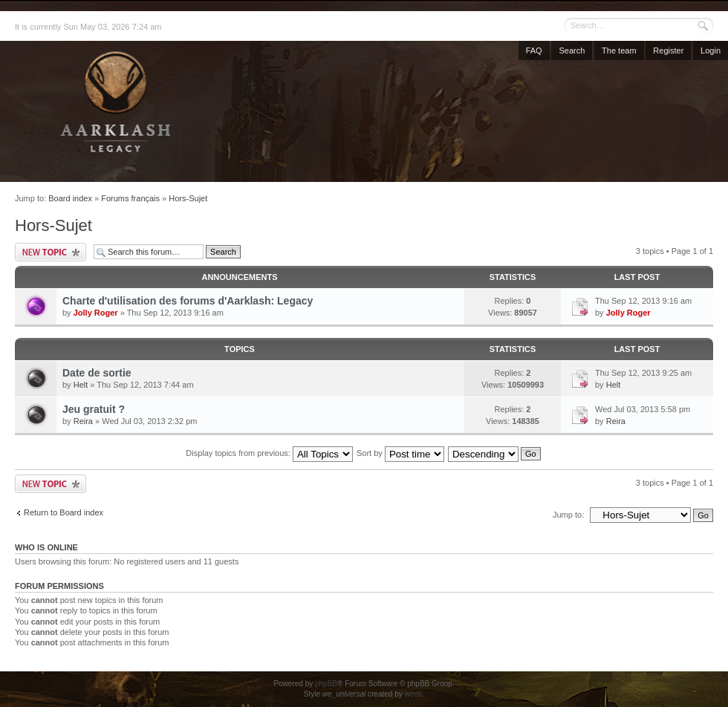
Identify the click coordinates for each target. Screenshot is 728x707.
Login (711, 50)
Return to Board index (64, 512)
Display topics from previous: (269, 453)
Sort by (400, 453)
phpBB (326, 684)
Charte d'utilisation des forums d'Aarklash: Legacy (188, 301)
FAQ (534, 50)
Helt (81, 385)
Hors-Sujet (188, 198)
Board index (70, 198)
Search (572, 50)
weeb (413, 694)
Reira (83, 421)
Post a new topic (51, 252)
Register (668, 50)
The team (619, 50)
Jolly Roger (96, 313)
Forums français (130, 198)
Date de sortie (97, 373)
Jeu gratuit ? (94, 409)
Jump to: (568, 515)
